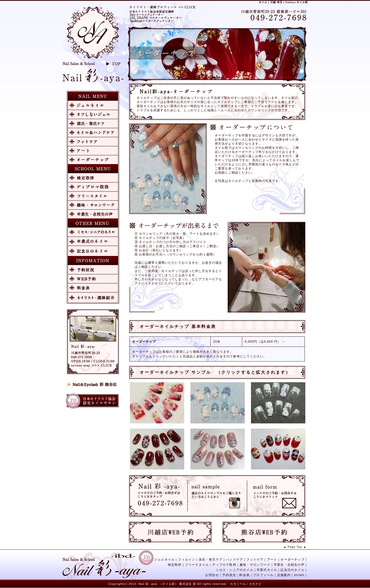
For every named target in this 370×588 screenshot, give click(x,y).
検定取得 (175, 565)
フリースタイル (197, 565)
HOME (299, 575)
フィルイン (187, 560)
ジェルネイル (164, 560)
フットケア (255, 560)
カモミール (238, 584)
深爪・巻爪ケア (211, 560)
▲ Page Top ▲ (295, 547)
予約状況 (229, 575)
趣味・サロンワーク (255, 565)
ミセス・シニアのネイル (235, 570)
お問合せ (212, 575)
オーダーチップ (292, 560)
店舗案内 (284, 575)
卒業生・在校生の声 (289, 565)
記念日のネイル (292, 570)
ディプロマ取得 (224, 565)
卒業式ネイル (267, 570)
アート (272, 560)
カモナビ (256, 584)
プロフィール (263, 575)
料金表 (245, 575)
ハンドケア (234, 560)
